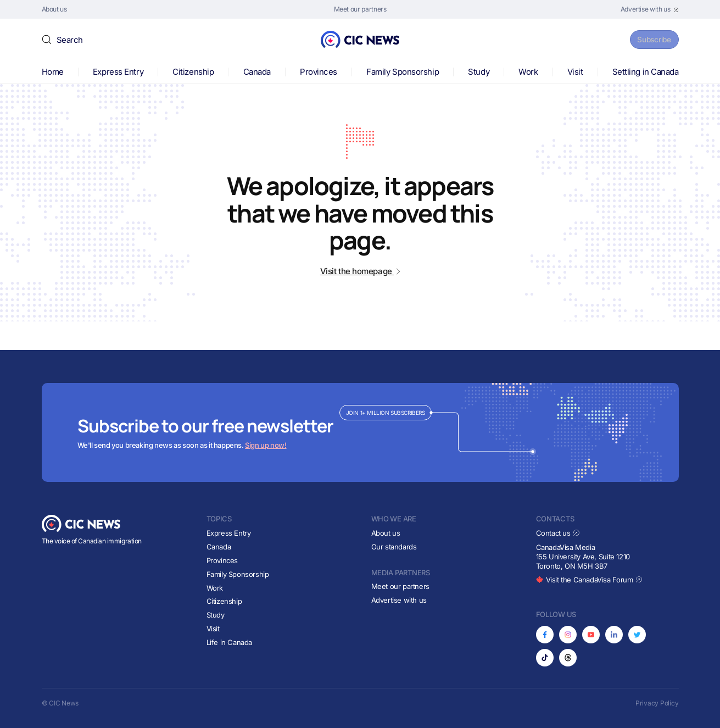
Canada (257, 72)
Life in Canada (230, 642)
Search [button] (70, 40)
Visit (575, 72)
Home (53, 72)
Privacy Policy (657, 703)
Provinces (319, 72)
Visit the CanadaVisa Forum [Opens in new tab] (589, 580)
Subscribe (650, 39)
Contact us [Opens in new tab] (558, 533)
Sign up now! (266, 445)
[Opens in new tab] (650, 9)
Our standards (394, 547)
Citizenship (193, 72)
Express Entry (118, 72)
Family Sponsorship (403, 72)
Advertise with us (399, 600)
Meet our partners (400, 586)
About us (386, 533)
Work (528, 72)
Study (479, 72)
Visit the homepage (360, 271)
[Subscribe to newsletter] (360, 432)
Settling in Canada (646, 72)
